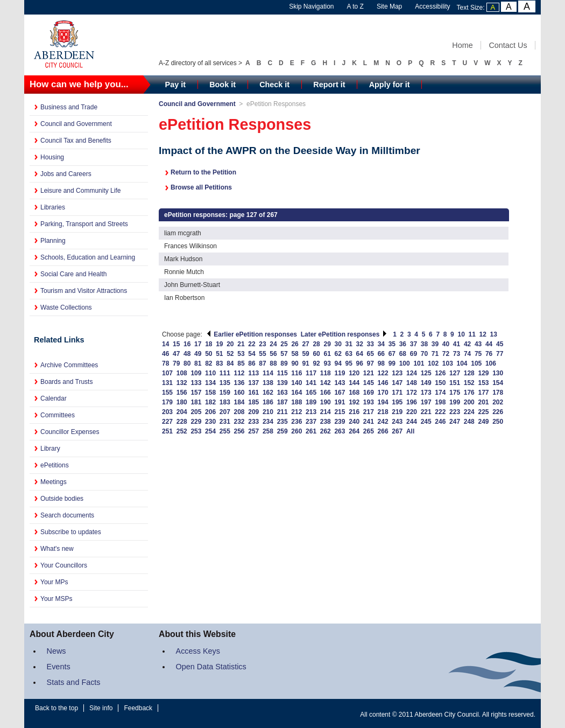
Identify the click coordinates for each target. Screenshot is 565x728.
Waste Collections (66, 307)
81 (198, 363)
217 (369, 412)
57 (284, 354)
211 (282, 412)
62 (338, 354)
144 (354, 383)
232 (239, 422)
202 (498, 402)
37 (414, 344)
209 (253, 412)
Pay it (175, 85)
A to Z (355, 6)
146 (383, 383)
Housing (52, 157)
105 (476, 363)
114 (268, 373)
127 (455, 373)
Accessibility (432, 6)
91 (305, 363)
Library (50, 449)
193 (369, 402)
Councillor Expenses (70, 432)
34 (381, 344)
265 (369, 431)
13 (494, 334)
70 (424, 354)
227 (167, 422)
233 (253, 422)
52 (230, 354)
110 (210, 373)
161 (253, 393)
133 (196, 383)
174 (440, 393)
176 (469, 393)
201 (483, 402)
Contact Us (508, 45)
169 (369, 393)
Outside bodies (62, 499)
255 (225, 431)
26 (295, 344)
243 (397, 422)
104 (462, 363)
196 (412, 402)
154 (498, 383)
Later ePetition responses (344, 334)
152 (469, 383)
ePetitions (55, 465)
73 (457, 354)
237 (311, 422)
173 (426, 393)
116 (296, 373)
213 (311, 412)
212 (296, 412)
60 (316, 354)
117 (311, 373)
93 (327, 363)
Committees (58, 415)
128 (469, 373)
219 (397, 412)
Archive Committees (69, 365)
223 (455, 412)
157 (196, 393)
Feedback (138, 708)
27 (305, 344)
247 (455, 422)
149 (426, 383)
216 (354, 412)
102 (433, 363)
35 (392, 344)
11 (472, 334)
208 (239, 412)
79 (176, 363)
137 (253, 383)
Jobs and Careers (66, 174)
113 (253, 373)
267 (397, 431)
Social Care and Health (73, 274)
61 (327, 354)
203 (167, 412)
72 (446, 354)
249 (483, 422)
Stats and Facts (74, 682)
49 (198, 354)
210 (268, 412)
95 (349, 363)
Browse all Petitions (201, 187)
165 (311, 393)
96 (360, 363)
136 (239, 383)
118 (326, 373)
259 (282, 431)
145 (369, 383)
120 (354, 373)
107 (167, 373)
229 (196, 422)
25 (284, 344)
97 (370, 363)
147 (397, 383)
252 (182, 431)
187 (282, 402)
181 (196, 402)
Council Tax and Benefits (76, 141)
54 (252, 354)
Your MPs (54, 582)
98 (381, 363)
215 (340, 412)
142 (326, 383)
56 (273, 354)
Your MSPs (56, 599)
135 (225, 383)
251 (167, 431)
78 (165, 363)
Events (59, 667)
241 (369, 422)
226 (498, 412)
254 (210, 431)
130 (498, 373)
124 (412, 373)
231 (225, 422)
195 (397, 402)
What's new (57, 549)
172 (412, 393)
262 (326, 431)
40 (446, 344)
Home (462, 45)
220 (412, 412)
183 (225, 402)
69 (414, 354)
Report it (329, 85)
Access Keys (198, 651)
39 (435, 344)
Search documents (67, 515)
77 (500, 354)
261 (311, 431)
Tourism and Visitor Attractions (84, 291)
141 (311, 383)
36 (403, 344)
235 (282, 422)
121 (369, 373)
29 (327, 344)
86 (252, 363)
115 (282, 373)
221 (426, 412)
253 (196, 431)
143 (340, 383)
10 (461, 334)
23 (262, 344)
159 (225, 393)
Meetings (54, 482)
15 (176, 344)
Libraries (53, 207)
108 (182, 373)
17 (198, 344)
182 (210, 402)
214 (326, 412)
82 (209, 363)
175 (455, 393)
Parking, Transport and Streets (84, 224)
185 (253, 402)
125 (426, 373)
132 (182, 383)
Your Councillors (64, 565)
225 (483, 412)
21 (241, 344)
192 (354, 402)
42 (467, 344)
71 (435, 354)
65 (370, 354)
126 (440, 373)
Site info (101, 708)
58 (295, 354)
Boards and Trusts (66, 382)
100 (405, 363)
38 (424, 344)
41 (457, 344)
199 (455, 402)
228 (182, 422)
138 (268, 383)
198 (440, 402)
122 (383, 373)
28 (316, 344)
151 (455, 383)
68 (403, 354)
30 (338, 344)
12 (483, 334)
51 (219, 354)
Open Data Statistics (211, 667)
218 (383, 412)
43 (478, 344)
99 (392, 363)
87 (262, 363)
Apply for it (390, 85)
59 (305, 354)
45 (500, 344)
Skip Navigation (311, 6)
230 (210, 422)
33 (370, 344)
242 (383, 422)
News (56, 651)
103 (448, 363)
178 (498, 393)
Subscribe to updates (71, 532)
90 (295, 363)
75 (478, 354)
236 (296, 422)
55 (262, 354)
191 (340, 402)
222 (440, 412)
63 (349, 354)
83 (219, 363)
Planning (53, 241)
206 (210, 412)
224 (469, 412)
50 (209, 354)
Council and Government (76, 124)
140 (296, 383)
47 (176, 354)
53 (241, 354)
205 (196, 412)
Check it (274, 85)
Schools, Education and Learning (88, 257)
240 (354, 422)
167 (340, 393)
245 (426, 422)
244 (412, 422)
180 (182, 402)
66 (381, 354)
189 (311, 402)
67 (392, 354)
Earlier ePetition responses (252, 334)
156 (182, 393)
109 (196, 373)
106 (491, 363)
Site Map (389, 6)
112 (239, 373)
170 (383, 393)
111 (225, 373)
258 (268, 431)
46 (165, 354)
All (410, 431)
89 (284, 363)
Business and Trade (69, 107)
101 (419, 363)
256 (239, 431)
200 (469, 402)
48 (187, 354)
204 (182, 412)
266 (383, 431)
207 (225, 412)
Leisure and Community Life (80, 191)
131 (167, 383)
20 (230, 344)
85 (241, 363)
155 (167, 393)
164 (296, 393)
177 (483, 393)
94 (338, 363)
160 (239, 393)
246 (440, 422)
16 (187, 344)
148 (412, 383)
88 (273, 363)
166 (326, 393)
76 (489, 354)
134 (210, 383)
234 (268, 422)
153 (483, 383)
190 (326, 402)
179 (167, 402)
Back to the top (56, 708)
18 (209, 344)
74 (467, 354)
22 (252, 344)
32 (360, 344)
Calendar (54, 398)
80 (187, 363)
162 (268, 393)
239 (340, 422)
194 (383, 402)
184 (239, 402)
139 (282, 383)
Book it (223, 85)
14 (165, 344)
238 (326, 422)
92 (316, 363)
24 (273, 344)
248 (469, 422)
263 (340, 431)
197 (426, 402)
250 (498, 422)
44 (489, 344)
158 (210, 393)
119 (340, 373)
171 (397, 393)
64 (360, 354)
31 (349, 344)
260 (296, 431)
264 (354, 431)
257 (253, 431)
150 (440, 383)
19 (219, 344)
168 (354, 393)
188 (296, 402)
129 (483, 373)
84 (230, 363)
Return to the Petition (203, 172)
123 (397, 373)
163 (282, 393)
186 (268, 402)
